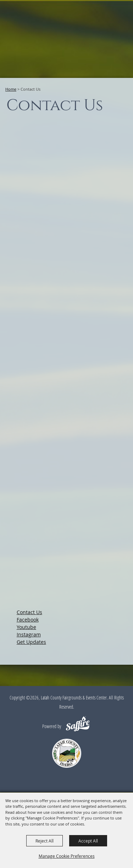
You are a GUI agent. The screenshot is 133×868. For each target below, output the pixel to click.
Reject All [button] (45, 841)
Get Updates (31, 642)
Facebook (28, 620)
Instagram (29, 634)
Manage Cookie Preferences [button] (67, 856)
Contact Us (29, 612)
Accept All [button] (88, 841)
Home (11, 89)
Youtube (26, 627)
